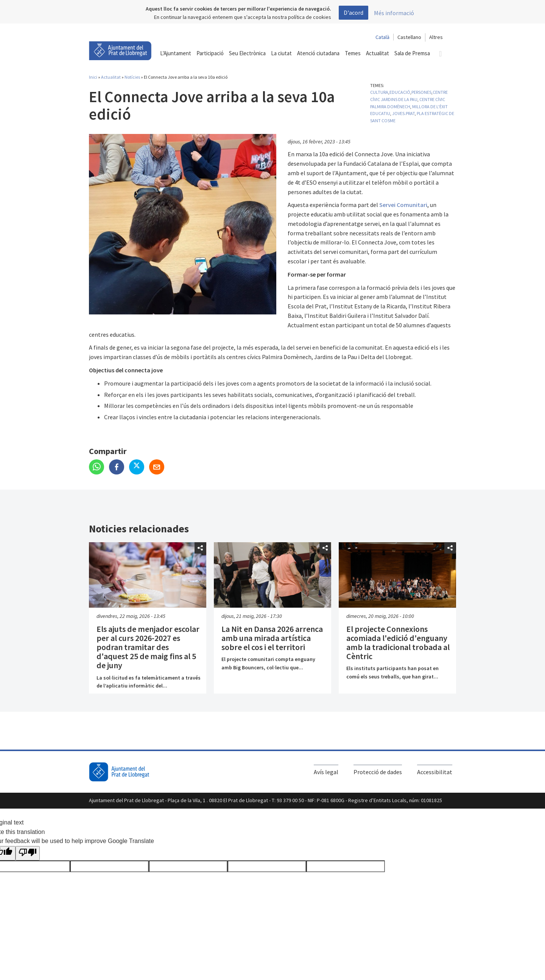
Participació (210, 53)
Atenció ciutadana (318, 53)
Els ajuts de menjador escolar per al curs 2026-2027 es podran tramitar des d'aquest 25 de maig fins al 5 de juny (148, 647)
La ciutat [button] (281, 53)
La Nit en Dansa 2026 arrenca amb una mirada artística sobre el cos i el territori (272, 638)
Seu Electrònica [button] (247, 53)
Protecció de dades (378, 772)
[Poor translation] (28, 853)
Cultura (379, 92)
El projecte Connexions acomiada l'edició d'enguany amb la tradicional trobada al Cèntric (398, 643)
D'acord (353, 12)
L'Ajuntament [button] (176, 53)
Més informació (394, 13)
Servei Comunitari (403, 205)
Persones (421, 92)
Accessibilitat (435, 772)
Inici (93, 77)
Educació (400, 92)
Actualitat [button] (378, 53)
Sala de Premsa (412, 53)
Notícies (132, 77)
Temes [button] (353, 53)
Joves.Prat (403, 113)
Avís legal (326, 772)
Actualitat (111, 77)
